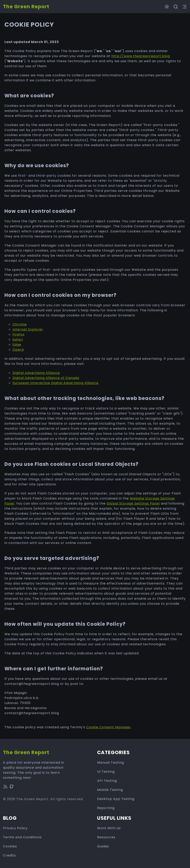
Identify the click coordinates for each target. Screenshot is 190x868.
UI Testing (106, 772)
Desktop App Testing (116, 799)
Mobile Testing (110, 790)
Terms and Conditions (22, 837)
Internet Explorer (28, 329)
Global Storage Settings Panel (133, 503)
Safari (18, 340)
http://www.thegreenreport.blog (141, 56)
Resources (106, 837)
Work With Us (109, 828)
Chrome (20, 324)
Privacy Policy (15, 828)
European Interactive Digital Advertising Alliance (56, 383)
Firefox (19, 334)
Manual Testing (111, 763)
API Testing (107, 781)
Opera (18, 350)
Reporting (106, 808)
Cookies (10, 846)
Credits (9, 855)
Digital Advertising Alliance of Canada (46, 378)
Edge (17, 345)
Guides (103, 846)
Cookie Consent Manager (109, 727)
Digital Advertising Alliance (36, 373)
